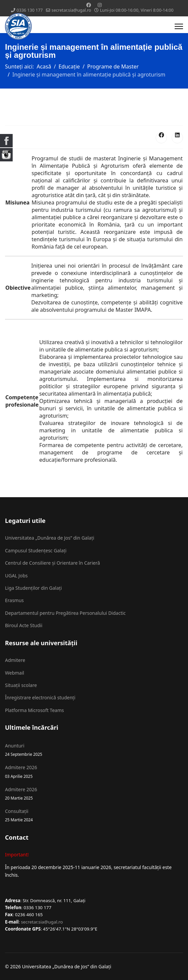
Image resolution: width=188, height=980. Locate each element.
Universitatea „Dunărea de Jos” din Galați (50, 538)
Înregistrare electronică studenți (40, 697)
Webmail (14, 673)
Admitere (15, 660)
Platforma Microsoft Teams (34, 710)
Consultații (94, 815)
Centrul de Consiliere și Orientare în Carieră (52, 563)
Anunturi (94, 750)
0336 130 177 (30, 10)
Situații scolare (21, 685)
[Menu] (179, 26)
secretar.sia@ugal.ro (71, 10)
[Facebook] (89, 5)
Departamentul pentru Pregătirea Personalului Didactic (65, 613)
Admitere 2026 (94, 772)
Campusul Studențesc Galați (36, 550)
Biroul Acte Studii (24, 625)
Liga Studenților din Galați (33, 588)
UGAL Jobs (16, 576)
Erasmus (14, 600)
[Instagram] (100, 5)
